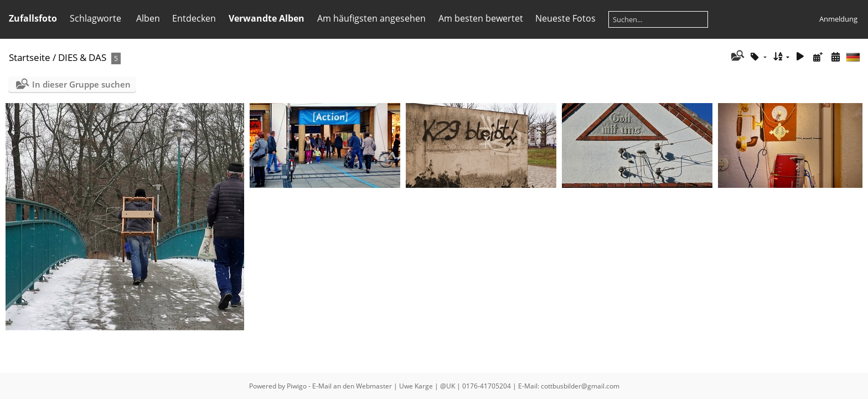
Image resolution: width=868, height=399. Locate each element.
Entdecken (194, 18)
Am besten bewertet (481, 18)
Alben (148, 18)
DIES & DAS (82, 57)
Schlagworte (95, 18)
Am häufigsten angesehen (371, 18)
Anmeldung (838, 19)
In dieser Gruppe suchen (81, 84)
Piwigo (297, 386)
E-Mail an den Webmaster (352, 386)
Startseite (30, 57)
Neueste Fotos (565, 18)
